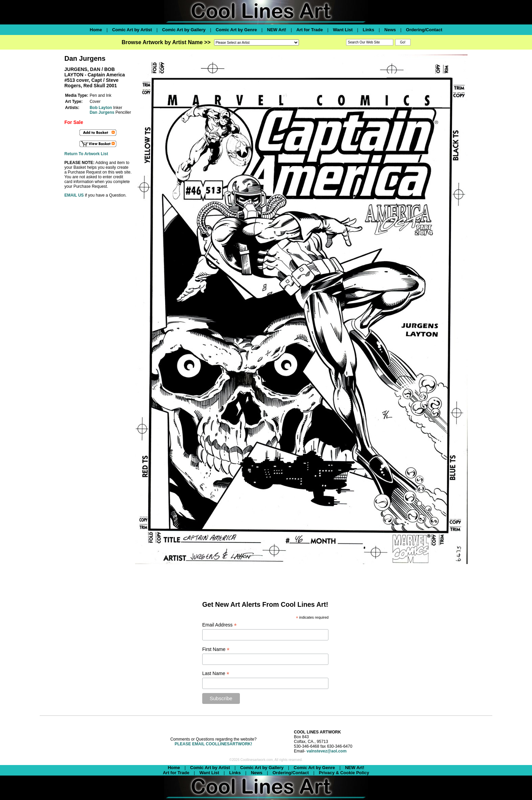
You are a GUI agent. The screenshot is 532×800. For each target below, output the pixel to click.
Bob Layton (101, 108)
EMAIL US (74, 195)
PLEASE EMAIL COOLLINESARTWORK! (213, 744)
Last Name (216, 674)
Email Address (220, 625)
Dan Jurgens (102, 112)
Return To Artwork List (86, 154)
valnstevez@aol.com (327, 751)
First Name (216, 649)
